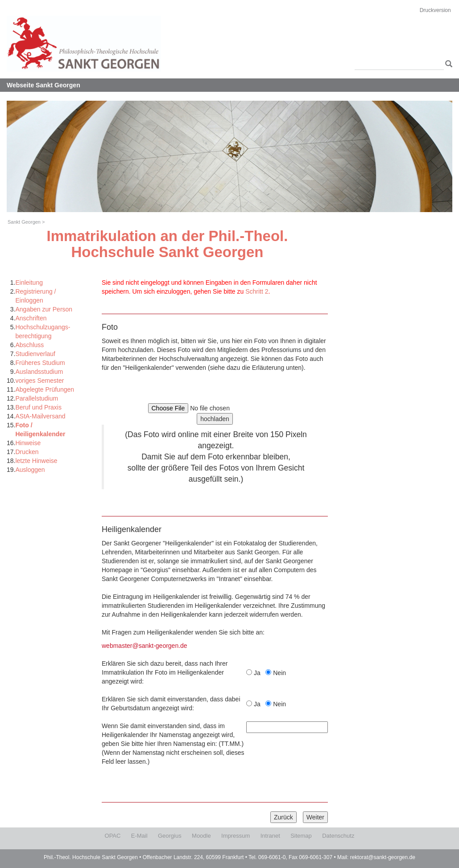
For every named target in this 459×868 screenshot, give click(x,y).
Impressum (236, 836)
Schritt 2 (257, 291)
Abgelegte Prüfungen (45, 389)
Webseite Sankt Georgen (43, 85)
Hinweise (28, 443)
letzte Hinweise (36, 461)
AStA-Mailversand (40, 416)
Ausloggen (30, 470)
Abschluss (29, 345)
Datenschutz (338, 836)
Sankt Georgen (24, 222)
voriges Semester (39, 381)
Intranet (270, 836)
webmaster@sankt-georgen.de (145, 646)
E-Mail (139, 836)
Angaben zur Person (44, 309)
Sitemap (301, 836)
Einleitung (29, 283)
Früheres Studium (40, 363)
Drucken (27, 452)
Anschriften (31, 318)
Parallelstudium (37, 398)
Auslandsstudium (39, 372)
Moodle (201, 836)
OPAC (113, 836)
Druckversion (435, 10)
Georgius (170, 836)
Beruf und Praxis (38, 407)
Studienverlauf (35, 354)
